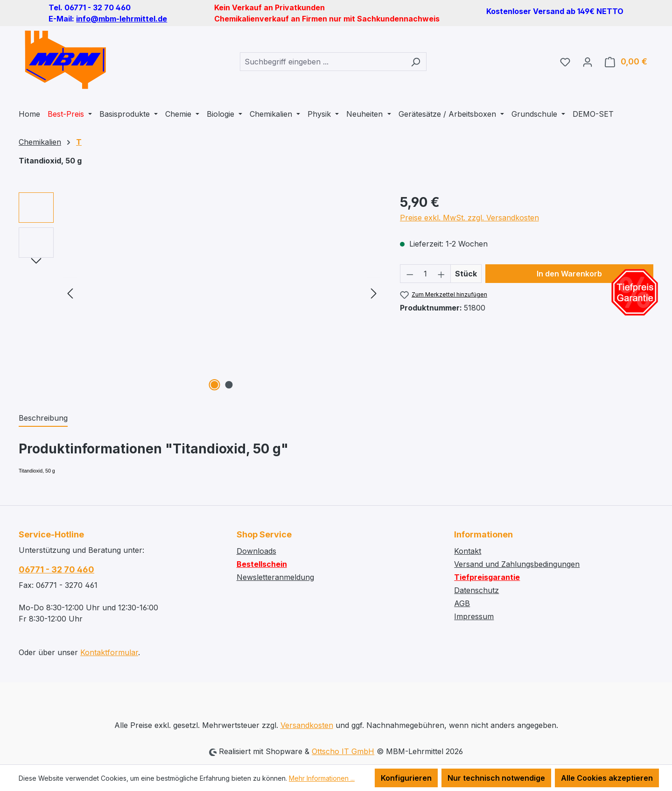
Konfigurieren (406, 778)
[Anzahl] (425, 274)
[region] (200, 293)
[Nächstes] (374, 293)
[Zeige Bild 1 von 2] (215, 385)
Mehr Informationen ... (322, 778)
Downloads (256, 551)
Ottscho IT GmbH (343, 751)
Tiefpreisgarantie (487, 577)
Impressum (474, 616)
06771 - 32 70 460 (56, 569)
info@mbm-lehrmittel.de (122, 19)
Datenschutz (476, 590)
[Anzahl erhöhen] (441, 274)
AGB (462, 603)
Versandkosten (307, 725)
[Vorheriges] (70, 293)
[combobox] (322, 62)
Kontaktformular (109, 652)
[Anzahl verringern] (410, 274)
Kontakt (468, 551)
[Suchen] (416, 62)
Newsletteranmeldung (275, 577)
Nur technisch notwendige (496, 778)
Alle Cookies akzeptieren (607, 778)
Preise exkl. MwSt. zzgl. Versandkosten (469, 218)
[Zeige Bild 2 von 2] (229, 385)
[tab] (43, 418)
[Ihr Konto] (588, 62)
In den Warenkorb (569, 274)
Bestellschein (262, 564)
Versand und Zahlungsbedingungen (517, 564)
